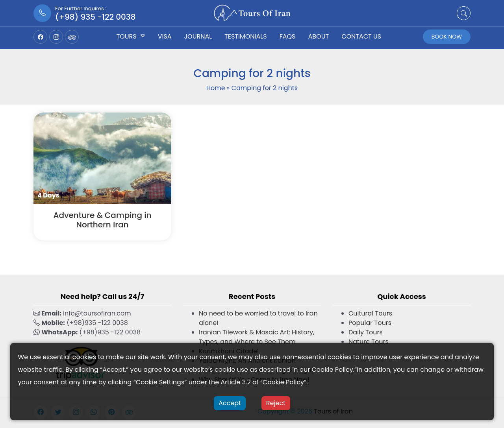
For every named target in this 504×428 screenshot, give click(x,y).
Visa (165, 36)
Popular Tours (370, 323)
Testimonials (246, 36)
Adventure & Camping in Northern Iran (102, 220)
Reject (276, 403)
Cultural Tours (370, 313)
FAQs (288, 36)
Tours (127, 36)
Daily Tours (366, 332)
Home (216, 88)
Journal (198, 36)
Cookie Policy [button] (332, 370)
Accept (230, 403)
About (319, 36)
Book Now (447, 37)
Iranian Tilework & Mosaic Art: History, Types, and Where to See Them (257, 337)
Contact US (361, 36)
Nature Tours (369, 342)
